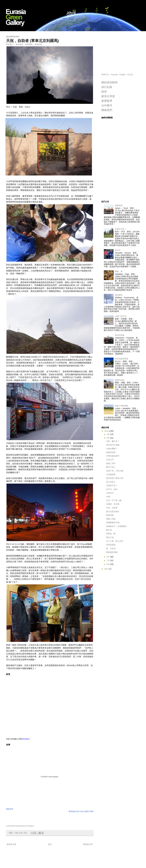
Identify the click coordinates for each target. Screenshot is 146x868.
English (122, 75)
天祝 (21, 833)
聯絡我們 (107, 110)
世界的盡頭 (111, 545)
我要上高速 (111, 519)
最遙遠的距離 (112, 552)
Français (114, 75)
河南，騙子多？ (113, 441)
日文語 (130, 75)
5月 (108, 438)
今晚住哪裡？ (112, 449)
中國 (16, 833)
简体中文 (105, 75)
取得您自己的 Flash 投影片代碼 (81, 811)
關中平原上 (111, 467)
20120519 (26, 739)
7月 (108, 560)
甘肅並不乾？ (121, 229)
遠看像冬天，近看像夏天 (117, 526)
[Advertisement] (121, 52)
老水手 (118, 250)
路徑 (104, 92)
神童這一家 (111, 534)
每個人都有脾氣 (122, 406)
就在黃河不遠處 (113, 445)
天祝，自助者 (112, 508)
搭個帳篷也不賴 (113, 522)
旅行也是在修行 (113, 512)
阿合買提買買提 (122, 359)
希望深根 (110, 515)
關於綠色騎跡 (109, 82)
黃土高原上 (111, 482)
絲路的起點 (120, 380)
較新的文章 (11, 844)
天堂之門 (110, 460)
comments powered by (20, 826)
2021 (107, 569)
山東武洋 (110, 493)
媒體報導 (107, 101)
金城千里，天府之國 (115, 471)
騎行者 (109, 530)
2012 (107, 431)
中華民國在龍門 (113, 456)
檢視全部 (10, 809)
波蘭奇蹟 (119, 205)
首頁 (50, 844)
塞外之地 (110, 537)
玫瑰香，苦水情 (113, 504)
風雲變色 (119, 295)
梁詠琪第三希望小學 (115, 478)
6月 (108, 557)
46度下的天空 (121, 316)
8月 (108, 564)
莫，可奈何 (111, 548)
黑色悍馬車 (120, 335)
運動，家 (119, 271)
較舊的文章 (88, 844)
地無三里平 (111, 463)
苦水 (25, 833)
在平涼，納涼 (112, 489)
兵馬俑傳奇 (111, 475)
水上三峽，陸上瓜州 (115, 541)
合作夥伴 (107, 105)
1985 (108, 497)
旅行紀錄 (107, 87)
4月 (108, 434)
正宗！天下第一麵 (114, 500)
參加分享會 (108, 96)
